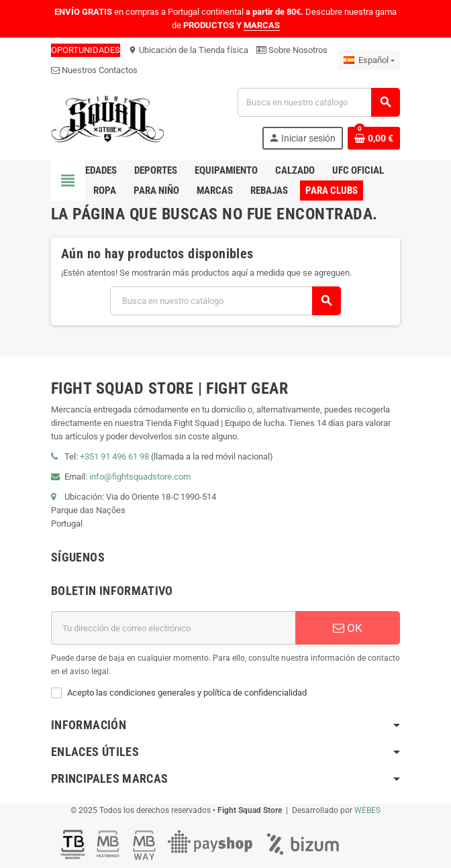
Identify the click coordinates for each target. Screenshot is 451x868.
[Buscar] (318, 102)
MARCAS (262, 25)
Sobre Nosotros (292, 50)
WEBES (367, 810)
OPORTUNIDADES (86, 50)
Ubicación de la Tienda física (188, 50)
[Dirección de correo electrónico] (173, 628)
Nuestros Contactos (94, 70)
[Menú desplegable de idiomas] (369, 60)
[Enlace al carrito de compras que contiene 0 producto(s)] (374, 138)
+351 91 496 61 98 (114, 456)
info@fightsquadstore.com (140, 477)
